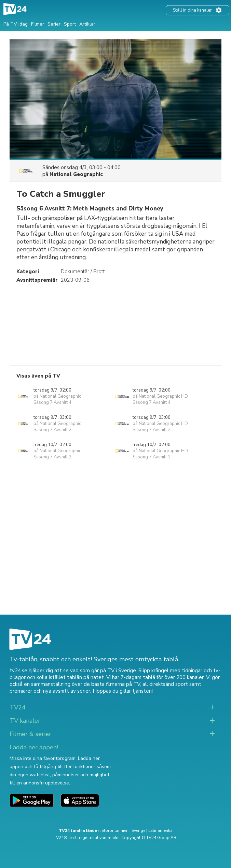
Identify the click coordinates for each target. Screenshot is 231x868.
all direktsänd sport (165, 684)
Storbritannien (115, 830)
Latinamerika (160, 830)
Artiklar (87, 24)
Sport (70, 24)
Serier (54, 24)
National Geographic (76, 174)
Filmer (38, 24)
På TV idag (16, 24)
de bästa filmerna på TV (112, 684)
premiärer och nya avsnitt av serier (50, 691)
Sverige (138, 830)
